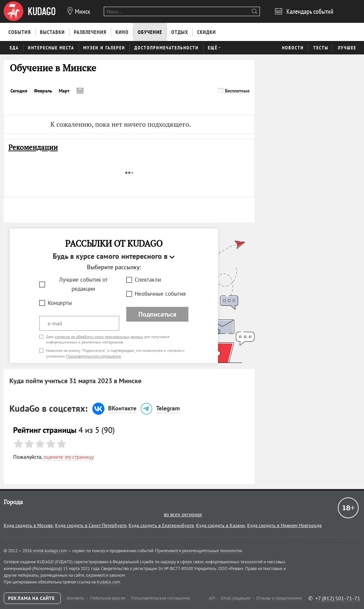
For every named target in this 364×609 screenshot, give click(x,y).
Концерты (60, 303)
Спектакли (148, 280)
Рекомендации (33, 147)
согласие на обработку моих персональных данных (99, 337)
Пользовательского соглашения (94, 356)
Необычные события (160, 294)
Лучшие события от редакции (83, 284)
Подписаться (157, 314)
